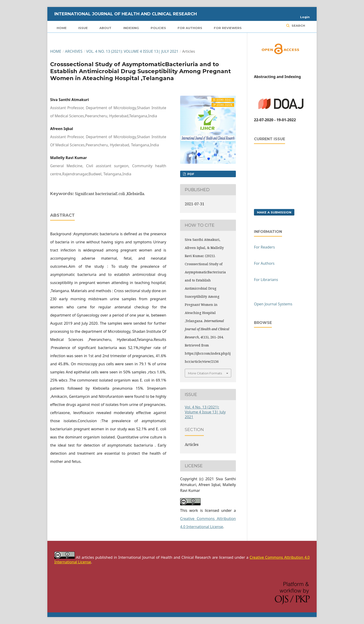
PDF (190, 174)
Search (298, 26)
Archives (74, 51)
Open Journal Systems (273, 304)
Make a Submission (274, 212)
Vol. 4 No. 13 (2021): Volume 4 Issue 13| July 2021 (132, 51)
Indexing (131, 28)
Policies (158, 28)
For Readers (264, 247)
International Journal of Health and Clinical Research (126, 14)
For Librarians (266, 280)
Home (62, 28)
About (105, 28)
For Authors (190, 28)
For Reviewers (228, 28)
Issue (83, 28)
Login (305, 17)
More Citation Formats (205, 373)
